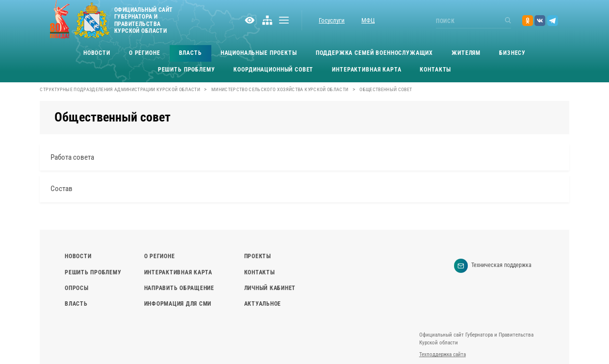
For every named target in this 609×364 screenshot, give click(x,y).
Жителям (466, 53)
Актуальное (263, 304)
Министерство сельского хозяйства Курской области (280, 89)
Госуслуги (332, 20)
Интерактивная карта (367, 70)
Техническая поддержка (493, 266)
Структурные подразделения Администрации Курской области (120, 89)
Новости (97, 53)
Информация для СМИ (178, 304)
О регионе (145, 53)
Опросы (76, 288)
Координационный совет (273, 70)
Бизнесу (512, 53)
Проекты (258, 256)
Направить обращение (179, 288)
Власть (190, 53)
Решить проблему (187, 70)
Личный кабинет (270, 288)
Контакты (435, 70)
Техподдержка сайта (443, 354)
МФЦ (368, 20)
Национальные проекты (259, 53)
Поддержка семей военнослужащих (375, 53)
